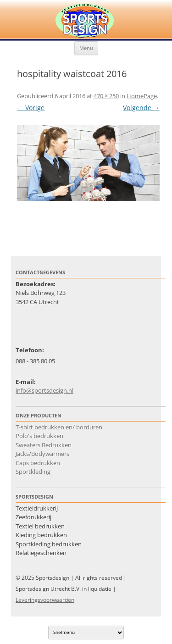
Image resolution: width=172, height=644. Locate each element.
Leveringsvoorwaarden (45, 600)
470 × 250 (106, 96)
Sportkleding (33, 472)
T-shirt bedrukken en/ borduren (59, 427)
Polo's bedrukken (39, 436)
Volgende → (141, 108)
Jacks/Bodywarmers (42, 454)
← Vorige (31, 108)
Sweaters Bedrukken (44, 445)
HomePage (142, 96)
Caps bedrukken (38, 463)
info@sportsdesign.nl (44, 390)
